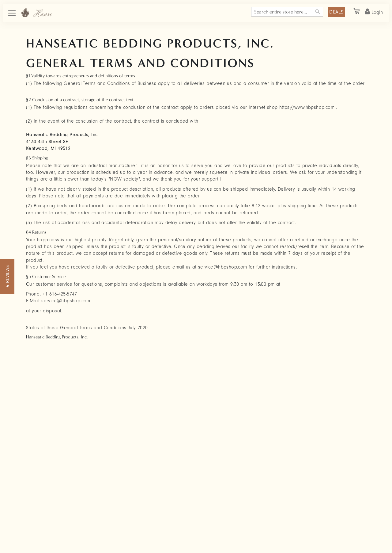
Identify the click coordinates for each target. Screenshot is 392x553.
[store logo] (37, 12)
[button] (7, 277)
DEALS (336, 12)
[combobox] (287, 12)
